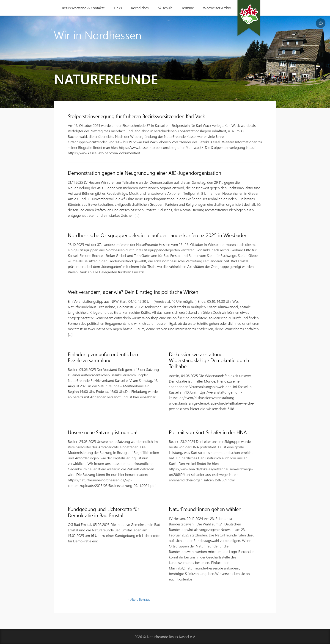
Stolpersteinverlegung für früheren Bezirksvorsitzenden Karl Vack (136, 116)
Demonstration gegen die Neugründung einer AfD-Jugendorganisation (144, 173)
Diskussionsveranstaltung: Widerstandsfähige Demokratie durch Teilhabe (209, 360)
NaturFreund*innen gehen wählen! (206, 509)
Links (118, 8)
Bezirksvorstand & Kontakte (83, 8)
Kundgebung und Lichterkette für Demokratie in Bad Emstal (103, 512)
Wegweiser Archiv (217, 8)
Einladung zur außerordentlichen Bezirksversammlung (103, 357)
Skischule (165, 8)
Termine (188, 8)
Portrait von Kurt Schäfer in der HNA (208, 432)
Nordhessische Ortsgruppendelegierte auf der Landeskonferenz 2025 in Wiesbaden (158, 235)
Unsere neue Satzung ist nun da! (103, 432)
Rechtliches (140, 8)
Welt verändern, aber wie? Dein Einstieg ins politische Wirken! (134, 292)
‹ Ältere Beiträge (139, 599)
